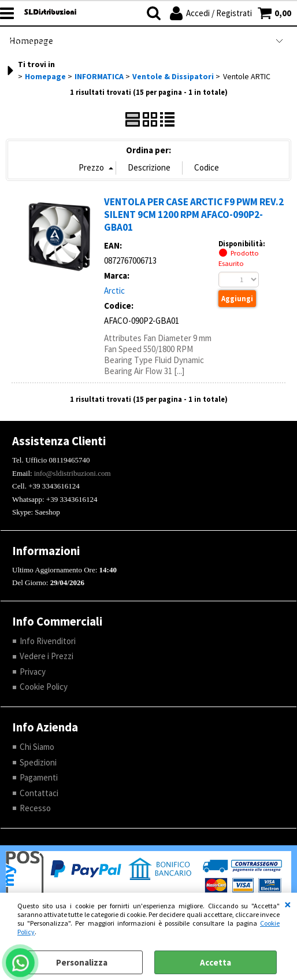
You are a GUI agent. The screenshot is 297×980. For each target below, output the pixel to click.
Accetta (216, 962)
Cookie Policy (44, 687)
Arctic (114, 291)
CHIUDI (288, 904)
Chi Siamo (37, 747)
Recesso (35, 808)
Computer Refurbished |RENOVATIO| (81, 42)
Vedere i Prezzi (47, 656)
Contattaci (39, 793)
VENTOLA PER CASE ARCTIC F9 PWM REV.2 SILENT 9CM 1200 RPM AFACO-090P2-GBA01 (194, 215)
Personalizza (82, 962)
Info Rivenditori (48, 641)
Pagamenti (39, 777)
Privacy (33, 672)
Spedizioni (38, 762)
